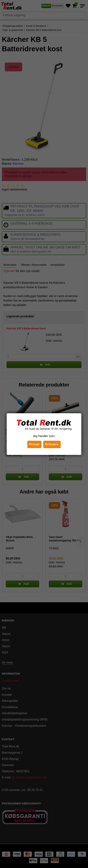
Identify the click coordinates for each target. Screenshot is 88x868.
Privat (34, 444)
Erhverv (52, 444)
